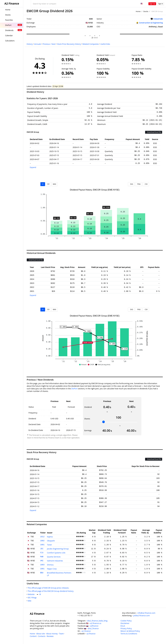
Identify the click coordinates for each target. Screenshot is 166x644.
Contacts (42, 636)
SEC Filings (33, 598)
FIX (42, 553)
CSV (146, 184)
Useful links (105, 44)
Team (61, 634)
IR (41, 594)
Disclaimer (125, 623)
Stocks (146, 11)
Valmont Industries (55, 561)
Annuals (38, 44)
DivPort (74, 389)
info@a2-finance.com (147, 613)
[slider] (104, 422)
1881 (42, 569)
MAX (54, 184)
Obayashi (51, 541)
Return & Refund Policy (130, 631)
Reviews (50, 636)
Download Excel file (154, 132)
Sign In (161, 4)
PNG (138, 184)
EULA (123, 626)
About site (41, 634)
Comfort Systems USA (56, 553)
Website (32, 594)
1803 (42, 565)
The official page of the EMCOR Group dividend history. (51, 591)
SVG (131, 184)
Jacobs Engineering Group (58, 549)
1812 (42, 537)
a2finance (94, 626)
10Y (48, 184)
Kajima (50, 537)
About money (52, 634)
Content (33, 636)
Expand (33, 167)
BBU (42, 573)
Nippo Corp (52, 569)
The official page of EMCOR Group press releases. (49, 588)
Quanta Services (54, 557)
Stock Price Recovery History (69, 44)
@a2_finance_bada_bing (97, 621)
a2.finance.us (96, 623)
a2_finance (86, 631)
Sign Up (152, 4)
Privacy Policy (126, 628)
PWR (42, 557)
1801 (42, 545)
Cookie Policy (126, 621)
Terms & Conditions (129, 634)
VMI (42, 561)
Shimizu (50, 565)
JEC (42, 549)
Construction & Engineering (151, 23)
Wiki (30, 601)
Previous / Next (49, 44)
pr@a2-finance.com (142, 616)
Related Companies (91, 44)
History (30, 44)
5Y (43, 184)
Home (138, 11)
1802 (42, 541)
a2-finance (91, 634)
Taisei (49, 545)
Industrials (158, 19)
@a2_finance (93, 628)
